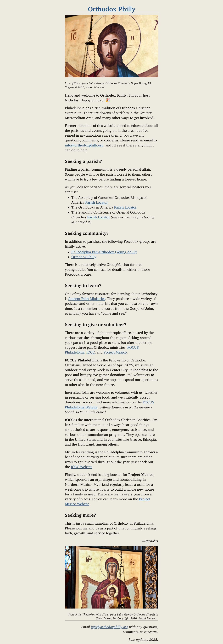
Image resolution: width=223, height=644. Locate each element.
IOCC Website (82, 466)
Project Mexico (115, 351)
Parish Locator (97, 201)
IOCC (91, 351)
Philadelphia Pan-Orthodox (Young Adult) (104, 251)
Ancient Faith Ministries (87, 298)
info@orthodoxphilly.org (84, 144)
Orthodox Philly (84, 256)
